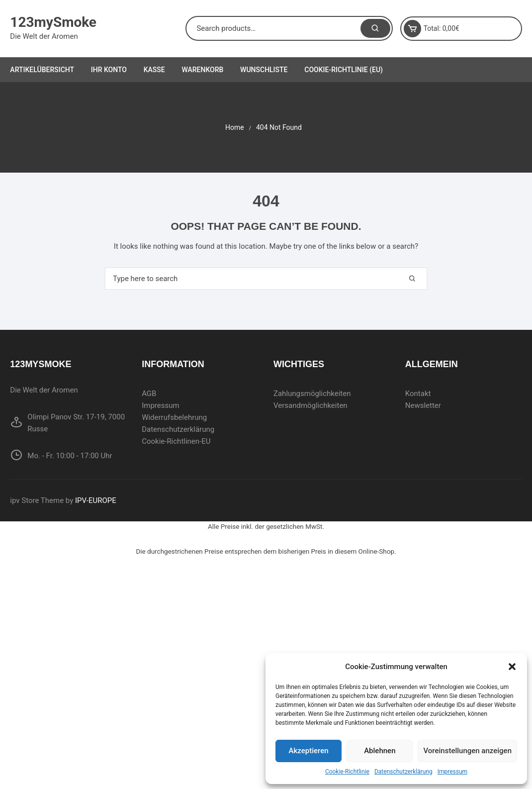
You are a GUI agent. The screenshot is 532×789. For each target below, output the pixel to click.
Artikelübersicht (42, 70)
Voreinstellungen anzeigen (467, 751)
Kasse (154, 70)
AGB (149, 394)
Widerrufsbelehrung (174, 417)
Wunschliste (264, 70)
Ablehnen (380, 751)
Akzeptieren (309, 751)
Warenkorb (202, 70)
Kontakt (418, 394)
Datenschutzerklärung (403, 772)
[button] (512, 667)
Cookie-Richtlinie (347, 772)
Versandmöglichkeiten (310, 405)
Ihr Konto (109, 70)
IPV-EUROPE (96, 500)
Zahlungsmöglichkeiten (312, 394)
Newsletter (423, 405)
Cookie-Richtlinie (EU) (344, 70)
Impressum (452, 772)
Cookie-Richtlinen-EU (176, 441)
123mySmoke (53, 22)
